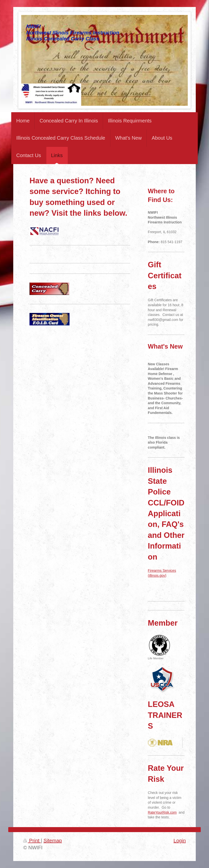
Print (32, 841)
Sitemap (53, 841)
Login (180, 841)
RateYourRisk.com (162, 812)
